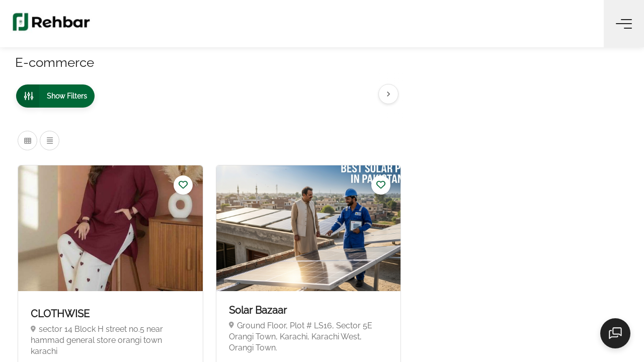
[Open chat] (619, 337)
